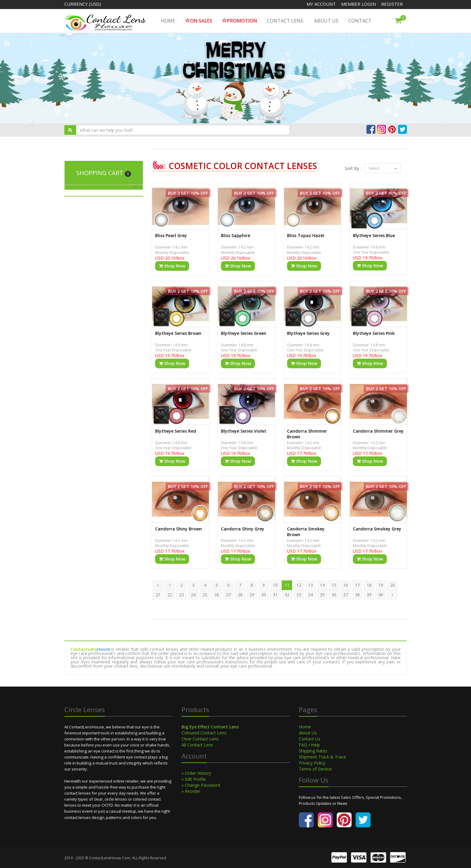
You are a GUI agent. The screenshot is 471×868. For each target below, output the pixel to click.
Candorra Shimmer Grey (378, 431)
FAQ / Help (309, 745)
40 (381, 595)
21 (158, 595)
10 (275, 585)
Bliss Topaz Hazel (306, 235)
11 (287, 585)
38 (357, 595)
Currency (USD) (83, 4)
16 (346, 585)
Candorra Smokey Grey (377, 529)
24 (193, 595)
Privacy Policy (312, 763)
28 (240, 595)
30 (264, 595)
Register (392, 4)
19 (381, 585)
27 (228, 595)
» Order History (196, 773)
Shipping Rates (313, 751)
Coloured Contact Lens (204, 733)
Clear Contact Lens (200, 739)
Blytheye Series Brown (178, 333)
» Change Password (201, 785)
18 (369, 585)
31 (275, 595)
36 (334, 595)
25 (205, 595)
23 (182, 595)
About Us (326, 21)
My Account (321, 4)
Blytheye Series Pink (374, 333)
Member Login (359, 4)
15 (334, 585)
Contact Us (310, 739)
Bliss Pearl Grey (171, 235)
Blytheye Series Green (244, 333)
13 (310, 585)
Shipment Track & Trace (322, 757)
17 (357, 585)
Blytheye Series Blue (374, 235)
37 (346, 595)
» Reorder (191, 791)
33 (299, 595)
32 (287, 595)
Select (382, 168)
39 (369, 595)
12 (299, 585)
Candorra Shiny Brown (179, 529)
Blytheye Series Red (176, 431)
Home (305, 727)
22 (170, 595)
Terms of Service (315, 769)
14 (322, 585)
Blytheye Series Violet (244, 431)
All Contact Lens (197, 745)
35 (322, 595)
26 (217, 595)
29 (252, 595)
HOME (168, 21)
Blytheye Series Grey (308, 333)
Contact (360, 21)
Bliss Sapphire (235, 235)
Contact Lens (285, 21)
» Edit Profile (194, 779)
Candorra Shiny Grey (243, 529)
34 (310, 595)
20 (393, 585)
